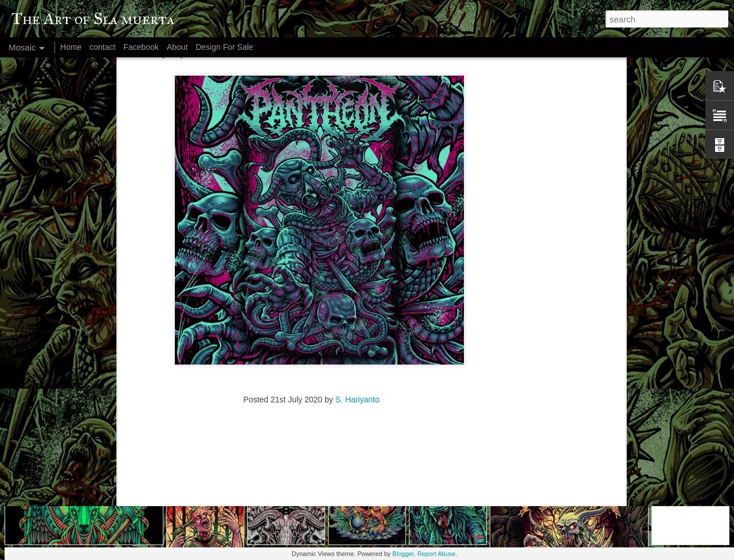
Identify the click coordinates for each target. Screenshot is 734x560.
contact (102, 47)
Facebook (141, 47)
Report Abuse (437, 554)
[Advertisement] (311, 391)
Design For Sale (224, 47)
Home (71, 47)
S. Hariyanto (358, 317)
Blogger (403, 554)
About (177, 47)
